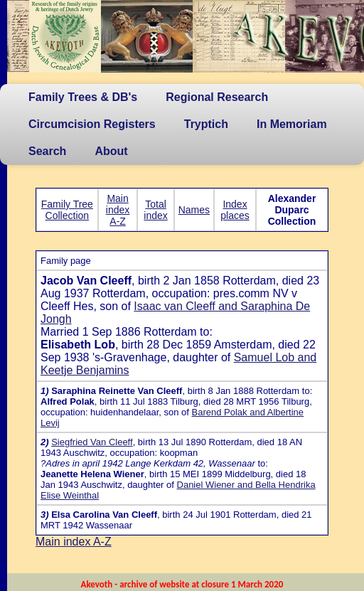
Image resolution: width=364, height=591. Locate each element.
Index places (235, 210)
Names (194, 210)
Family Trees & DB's (83, 97)
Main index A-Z (118, 210)
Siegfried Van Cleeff (92, 442)
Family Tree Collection (67, 210)
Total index (155, 210)
